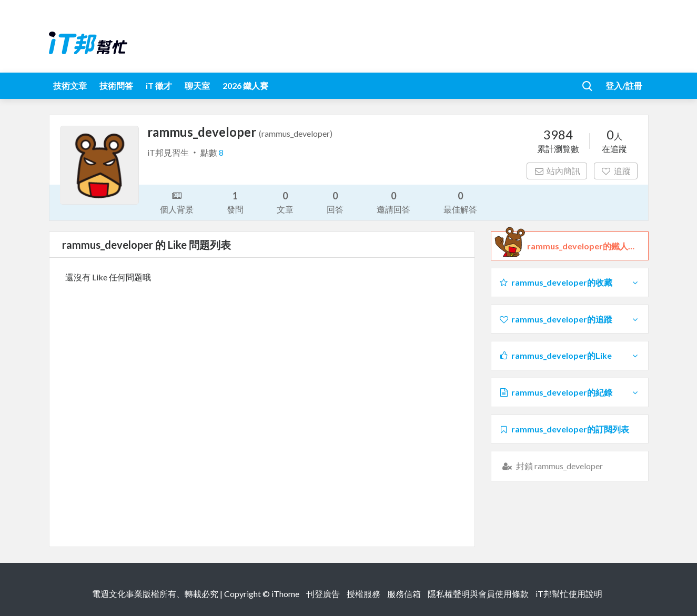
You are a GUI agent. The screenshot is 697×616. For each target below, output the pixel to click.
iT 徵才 (159, 85)
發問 (235, 202)
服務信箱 (404, 594)
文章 (285, 202)
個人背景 (177, 201)
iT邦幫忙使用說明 (569, 594)
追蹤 (616, 171)
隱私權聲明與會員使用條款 (478, 594)
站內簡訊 (557, 171)
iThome (285, 594)
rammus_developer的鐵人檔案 (584, 246)
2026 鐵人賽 (245, 85)
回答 (335, 202)
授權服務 (363, 594)
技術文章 (70, 85)
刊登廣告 (323, 594)
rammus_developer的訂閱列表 (564, 429)
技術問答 (116, 85)
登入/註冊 (624, 85)
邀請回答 (393, 202)
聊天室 (197, 85)
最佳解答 (460, 202)
